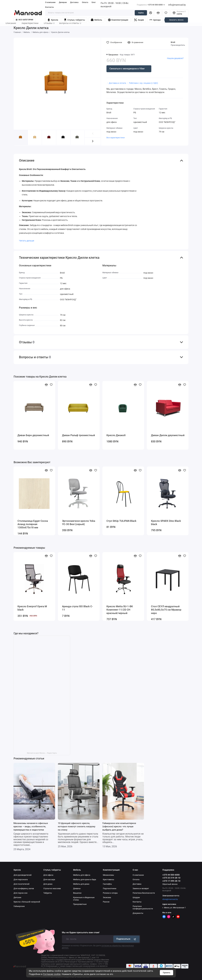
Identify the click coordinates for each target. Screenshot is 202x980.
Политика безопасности (144, 893)
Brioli (173, 42)
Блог (94, 2)
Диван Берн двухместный (33, 435)
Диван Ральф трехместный (78, 435)
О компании (50, 2)
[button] (93, 141)
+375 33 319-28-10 (171, 878)
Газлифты (107, 884)
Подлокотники (110, 888)
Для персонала (21, 879)
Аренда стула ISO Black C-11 (77, 608)
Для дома (48, 884)
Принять (167, 973)
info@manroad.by (177, 5)
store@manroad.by (170, 899)
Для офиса (48, 875)
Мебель (96, 20)
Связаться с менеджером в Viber (127, 69)
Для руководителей (23, 875)
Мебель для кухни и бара (85, 879)
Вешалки (77, 893)
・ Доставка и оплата (116, 83)
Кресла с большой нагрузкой (27, 902)
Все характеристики (116, 138)
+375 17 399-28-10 (171, 881)
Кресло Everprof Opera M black (32, 608)
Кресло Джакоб (116, 435)
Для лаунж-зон (21, 893)
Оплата (85, 2)
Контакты (49, 7)
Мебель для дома (81, 884)
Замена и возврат (141, 888)
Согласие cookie (52, 974)
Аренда (155, 20)
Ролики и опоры (110, 893)
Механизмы (108, 875)
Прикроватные (80, 904)
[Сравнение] (158, 13)
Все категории (24, 20)
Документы (138, 913)
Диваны (77, 888)
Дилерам (63, 2)
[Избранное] (166, 13)
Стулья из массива (52, 888)
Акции (139, 20)
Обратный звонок (170, 884)
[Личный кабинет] (151, 13)
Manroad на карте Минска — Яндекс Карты (42, 753)
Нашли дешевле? (175, 58)
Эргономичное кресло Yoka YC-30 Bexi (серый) (79, 523)
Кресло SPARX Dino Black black (166, 523)
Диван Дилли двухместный (168, 435)
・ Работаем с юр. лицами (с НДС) (142, 83)
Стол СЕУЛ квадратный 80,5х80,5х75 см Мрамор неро (166, 610)
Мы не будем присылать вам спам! (81, 933)
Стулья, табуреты (74, 20)
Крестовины (108, 879)
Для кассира (49, 879)
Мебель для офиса (82, 875)
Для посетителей (22, 884)
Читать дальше (27, 241)
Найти (141, 13)
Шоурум (136, 897)
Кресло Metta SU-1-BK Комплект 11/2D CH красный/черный (120, 610)
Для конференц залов (24, 888)
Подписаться (126, 939)
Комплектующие (118, 20)
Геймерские (19, 906)
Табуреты (48, 893)
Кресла (53, 20)
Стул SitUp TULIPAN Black (121, 521)
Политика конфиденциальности (143, 907)
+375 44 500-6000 (151, 5)
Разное (106, 902)
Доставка (74, 2)
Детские (17, 897)
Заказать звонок (176, 20)
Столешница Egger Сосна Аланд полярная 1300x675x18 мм (33, 524)
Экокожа (107, 897)
